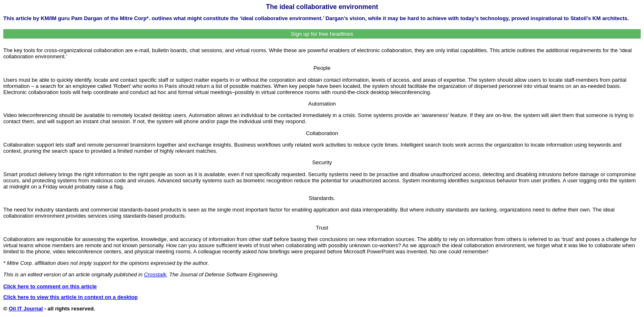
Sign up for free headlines (322, 34)
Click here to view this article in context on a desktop (70, 297)
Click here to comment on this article (50, 286)
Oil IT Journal (26, 309)
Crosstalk (155, 275)
